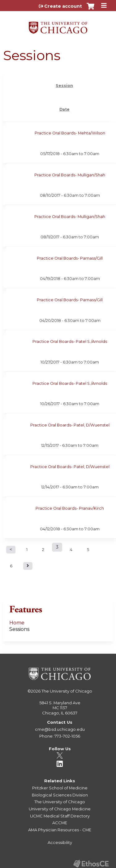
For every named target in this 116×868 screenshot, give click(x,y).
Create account (63, 6)
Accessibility (60, 842)
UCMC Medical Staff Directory (60, 816)
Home (17, 623)
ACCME (60, 823)
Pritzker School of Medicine (60, 788)
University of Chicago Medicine (60, 809)
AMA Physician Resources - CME (60, 830)
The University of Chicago (67, 691)
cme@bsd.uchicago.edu (60, 729)
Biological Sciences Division (60, 795)
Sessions (19, 629)
